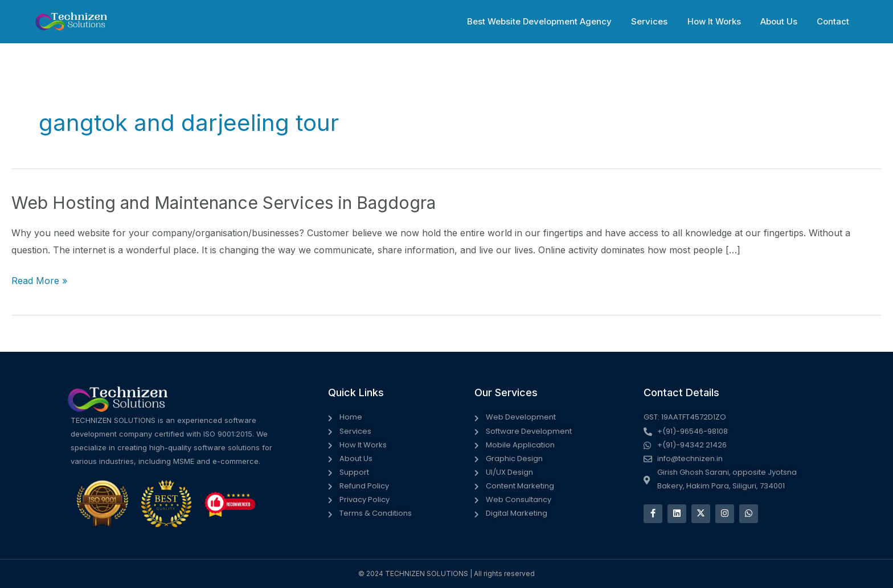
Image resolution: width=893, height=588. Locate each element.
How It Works (720, 21)
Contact (834, 21)
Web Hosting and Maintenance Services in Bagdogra (224, 203)
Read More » (39, 281)
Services (658, 21)
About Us (782, 21)
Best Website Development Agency (550, 21)
